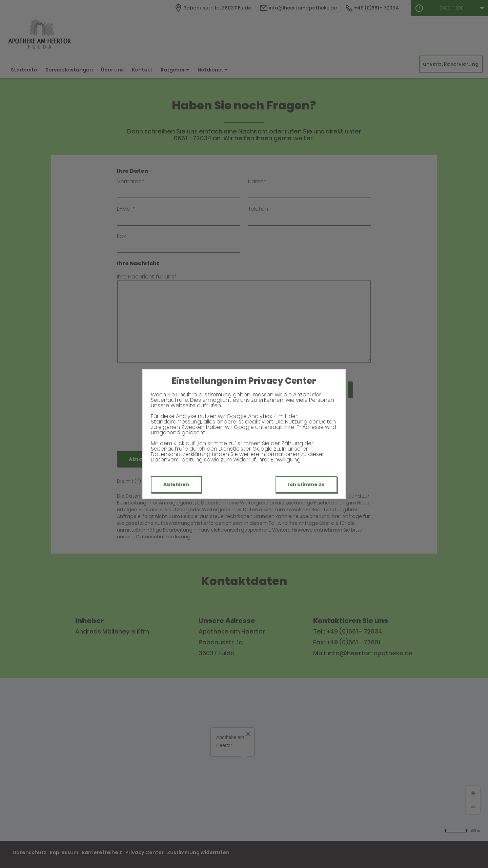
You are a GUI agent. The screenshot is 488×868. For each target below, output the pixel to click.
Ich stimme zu (306, 484)
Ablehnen (176, 484)
